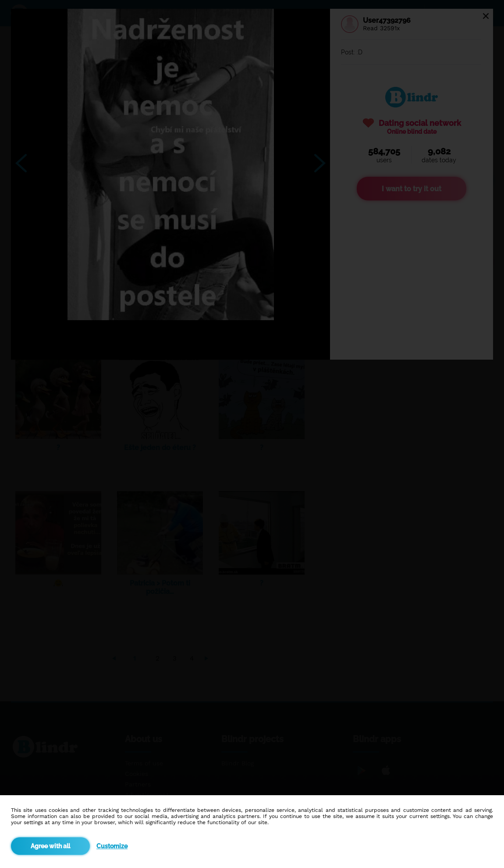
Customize (112, 846)
